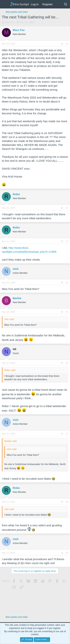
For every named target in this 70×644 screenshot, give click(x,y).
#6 (67, 363)
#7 (67, 434)
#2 (67, 208)
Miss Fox (10, 22)
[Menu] (5, 4)
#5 (67, 312)
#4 (67, 283)
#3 (67, 241)
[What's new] (58, 4)
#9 (67, 553)
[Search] (66, 4)
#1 (67, 44)
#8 (67, 502)
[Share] (62, 44)
